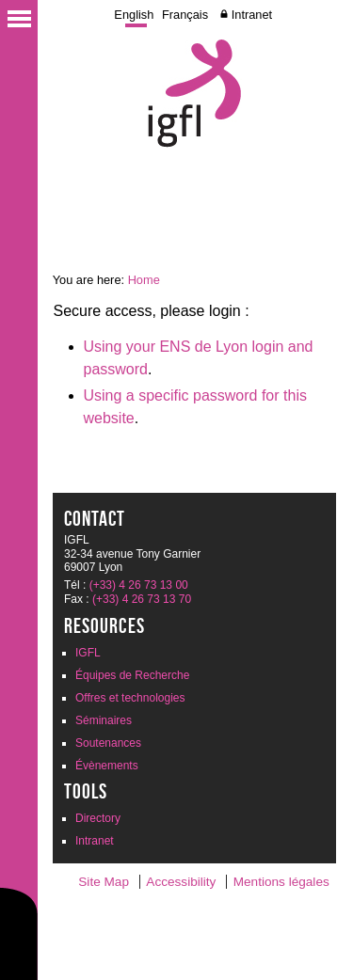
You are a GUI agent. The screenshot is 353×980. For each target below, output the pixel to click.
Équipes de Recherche (132, 675)
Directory (98, 818)
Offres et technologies (130, 698)
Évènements (107, 766)
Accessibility (181, 882)
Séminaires (104, 720)
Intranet (252, 15)
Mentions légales (281, 882)
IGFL (88, 653)
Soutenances (108, 743)
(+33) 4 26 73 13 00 (139, 585)
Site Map (104, 882)
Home (144, 280)
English (134, 15)
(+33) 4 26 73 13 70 (142, 599)
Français (185, 15)
